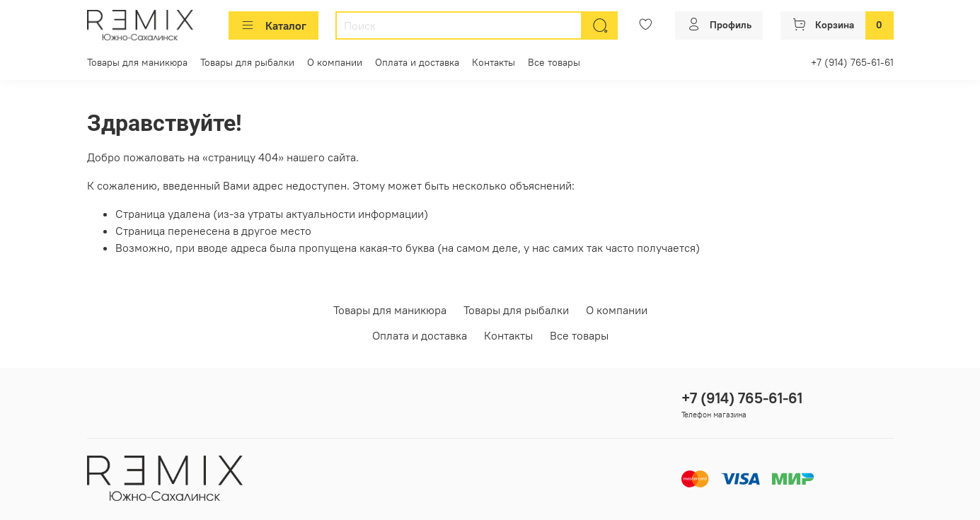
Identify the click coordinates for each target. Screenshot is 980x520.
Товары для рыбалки (247, 62)
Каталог (273, 25)
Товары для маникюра (137, 62)
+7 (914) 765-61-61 (852, 62)
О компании (335, 62)
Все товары (554, 62)
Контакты (494, 62)
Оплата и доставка (417, 62)
